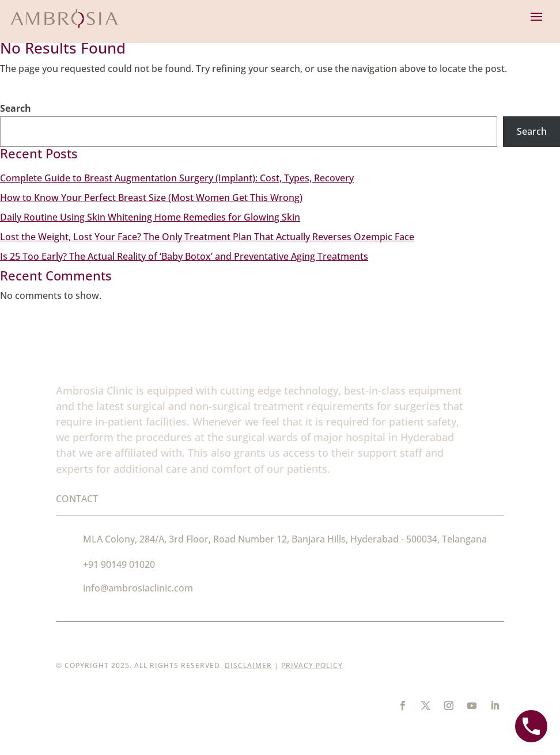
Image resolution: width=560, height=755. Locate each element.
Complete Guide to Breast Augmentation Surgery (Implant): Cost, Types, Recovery (177, 178)
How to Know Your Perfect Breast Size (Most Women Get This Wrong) (151, 198)
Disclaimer (248, 665)
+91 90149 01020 (119, 564)
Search (16, 108)
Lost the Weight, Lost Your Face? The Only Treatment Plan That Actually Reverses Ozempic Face (207, 237)
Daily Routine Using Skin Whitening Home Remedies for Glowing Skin (150, 217)
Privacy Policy (312, 665)
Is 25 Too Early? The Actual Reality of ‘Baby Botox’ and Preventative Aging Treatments (184, 256)
